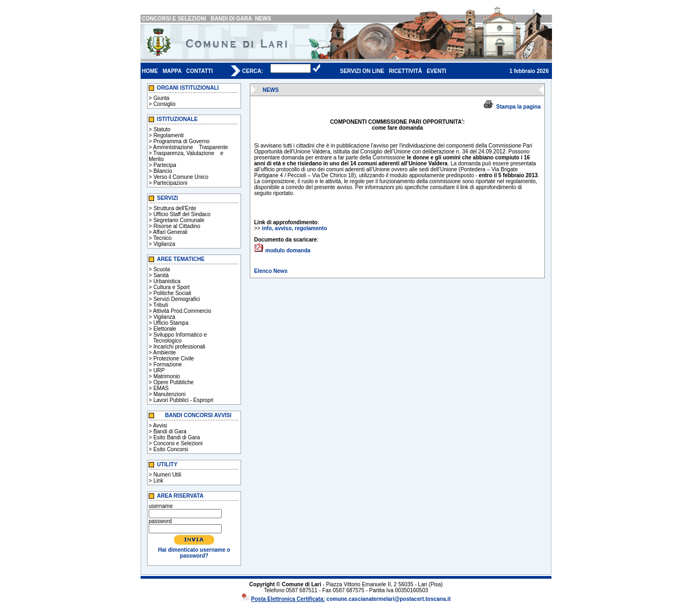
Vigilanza (164, 244)
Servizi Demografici (177, 299)
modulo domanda (288, 250)
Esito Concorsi (171, 449)
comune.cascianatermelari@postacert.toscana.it (389, 599)
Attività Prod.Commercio (182, 311)
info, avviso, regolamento (294, 228)
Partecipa (165, 165)
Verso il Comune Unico (181, 177)
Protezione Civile (174, 359)
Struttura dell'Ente (175, 208)
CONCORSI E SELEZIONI (174, 19)
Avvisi (160, 426)
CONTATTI (199, 71)
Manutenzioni (169, 394)
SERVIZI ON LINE (362, 71)
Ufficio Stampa (171, 323)
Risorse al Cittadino (177, 226)
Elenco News (271, 271)
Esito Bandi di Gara (177, 437)
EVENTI (436, 71)
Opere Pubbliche (174, 382)
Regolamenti (169, 135)
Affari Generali (170, 232)
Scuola (162, 269)
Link (158, 481)
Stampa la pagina (518, 107)
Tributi (160, 305)
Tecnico (162, 238)
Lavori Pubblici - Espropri (184, 400)
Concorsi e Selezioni (178, 443)
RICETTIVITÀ (405, 71)
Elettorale (165, 329)
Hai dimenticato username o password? (194, 553)
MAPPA (172, 71)
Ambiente (164, 353)
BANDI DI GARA (231, 19)
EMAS (161, 388)
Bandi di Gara (170, 431)
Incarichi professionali (179, 347)
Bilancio (163, 171)
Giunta (161, 98)
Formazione (168, 364)
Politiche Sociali (172, 293)
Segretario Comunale (179, 220)
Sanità (161, 275)
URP (159, 370)
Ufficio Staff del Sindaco (182, 214)
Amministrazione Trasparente (190, 147)
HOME (150, 71)
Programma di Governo (182, 141)
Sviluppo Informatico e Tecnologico (178, 338)
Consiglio (165, 104)
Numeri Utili (168, 475)
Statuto (162, 129)
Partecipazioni (171, 183)
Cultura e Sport (172, 287)
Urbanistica (167, 281)
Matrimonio (167, 376)
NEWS (263, 19)
